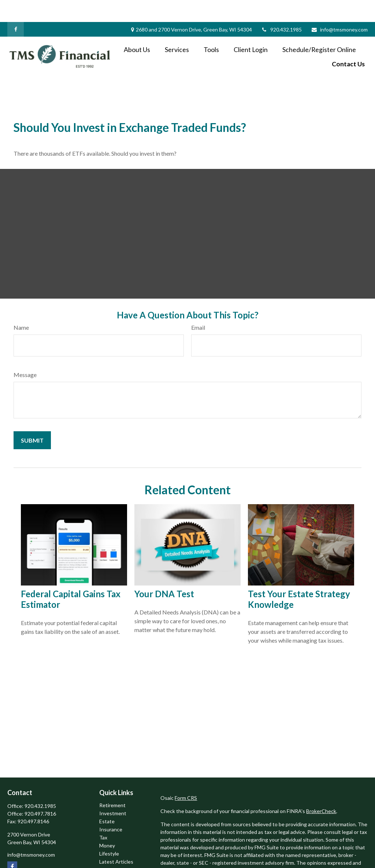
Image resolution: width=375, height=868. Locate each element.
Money (107, 823)
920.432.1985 (281, 8)
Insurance (111, 807)
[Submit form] (32, 418)
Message (25, 353)
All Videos (111, 848)
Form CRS (186, 776)
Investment (113, 791)
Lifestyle (109, 832)
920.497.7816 (40, 792)
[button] (137, 27)
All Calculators (116, 856)
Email (198, 305)
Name (21, 305)
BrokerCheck (321, 789)
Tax (103, 815)
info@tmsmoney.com (339, 8)
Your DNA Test (164, 572)
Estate (107, 799)
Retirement (112, 783)
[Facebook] (16, 7)
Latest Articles (116, 840)
